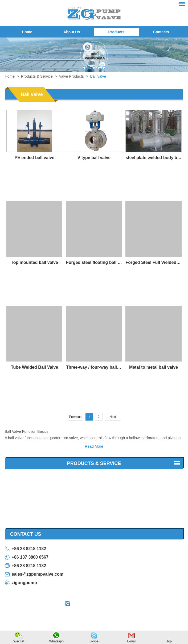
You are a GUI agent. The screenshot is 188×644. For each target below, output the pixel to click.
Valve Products (71, 76)
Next (113, 417)
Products (116, 32)
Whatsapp (56, 641)
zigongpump (24, 583)
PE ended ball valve (34, 158)
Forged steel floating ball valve (94, 262)
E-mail (132, 641)
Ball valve (98, 76)
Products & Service (37, 76)
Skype (94, 641)
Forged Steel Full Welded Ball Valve (153, 262)
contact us (26, 534)
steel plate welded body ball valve (153, 158)
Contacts (161, 32)
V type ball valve (94, 158)
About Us (72, 32)
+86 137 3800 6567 (30, 557)
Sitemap (134, 616)
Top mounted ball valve (34, 262)
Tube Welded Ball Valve (34, 367)
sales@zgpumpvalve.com (38, 574)
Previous (75, 417)
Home (27, 32)
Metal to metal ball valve (154, 367)
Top (169, 641)
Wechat (19, 641)
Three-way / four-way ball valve (94, 367)
